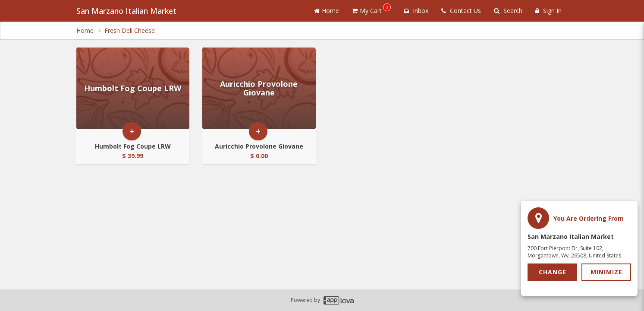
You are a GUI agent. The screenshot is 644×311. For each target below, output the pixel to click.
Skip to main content (0, 0)
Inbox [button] (416, 11)
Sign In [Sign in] (548, 11)
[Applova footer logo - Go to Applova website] (339, 300)
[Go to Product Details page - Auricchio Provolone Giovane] (259, 88)
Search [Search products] (508, 11)
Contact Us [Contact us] (461, 11)
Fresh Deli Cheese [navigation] (130, 30)
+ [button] (132, 131)
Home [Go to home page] (327, 11)
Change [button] (553, 272)
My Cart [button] (371, 9)
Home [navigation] (86, 30)
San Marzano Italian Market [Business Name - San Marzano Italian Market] (126, 11)
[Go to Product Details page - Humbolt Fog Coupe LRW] (133, 88)
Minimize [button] (606, 272)
